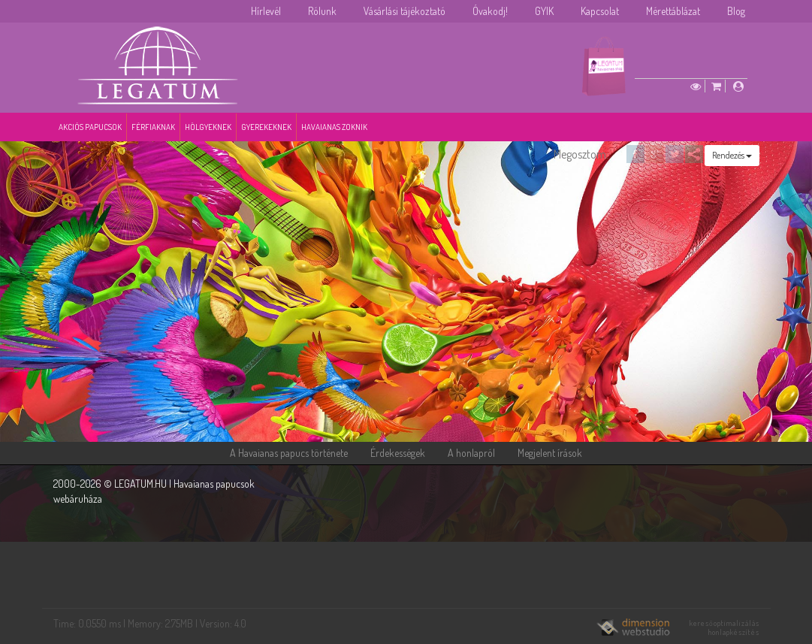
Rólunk (322, 11)
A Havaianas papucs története (289, 453)
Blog (736, 11)
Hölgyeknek (208, 127)
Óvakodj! (490, 11)
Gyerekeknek (266, 127)
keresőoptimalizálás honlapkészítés (724, 627)
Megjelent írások (550, 453)
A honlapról (471, 453)
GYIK (544, 11)
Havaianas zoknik (334, 127)
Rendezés (732, 155)
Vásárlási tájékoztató (404, 11)
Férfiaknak (153, 127)
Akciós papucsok (90, 127)
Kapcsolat (600, 11)
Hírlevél (266, 11)
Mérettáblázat (673, 11)
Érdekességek (398, 453)
